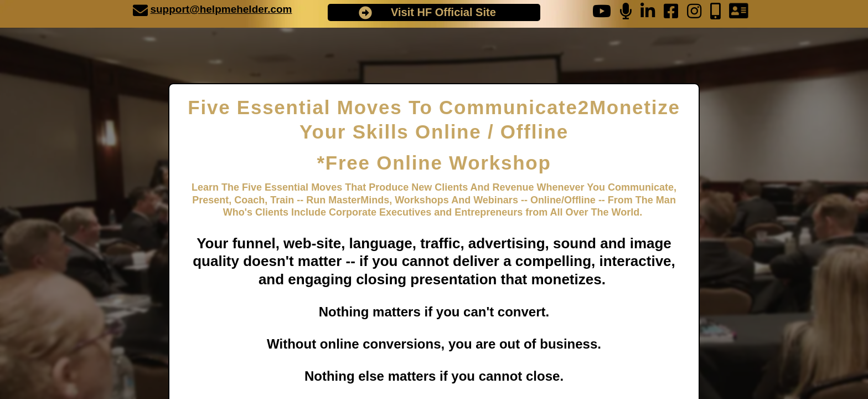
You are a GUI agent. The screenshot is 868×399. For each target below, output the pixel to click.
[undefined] (140, 10)
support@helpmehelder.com (221, 9)
